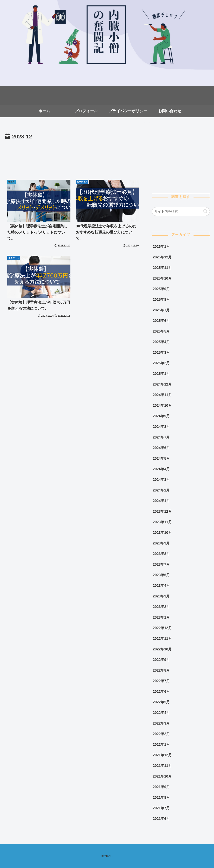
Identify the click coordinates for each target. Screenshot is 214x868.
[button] (205, 211)
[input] (181, 212)
